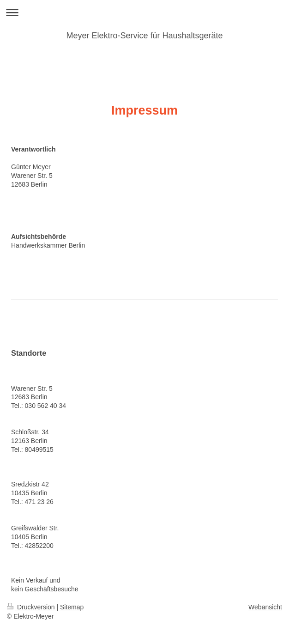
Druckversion (32, 607)
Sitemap (72, 607)
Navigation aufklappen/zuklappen (144, 12)
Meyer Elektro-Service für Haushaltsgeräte (144, 36)
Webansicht (265, 607)
